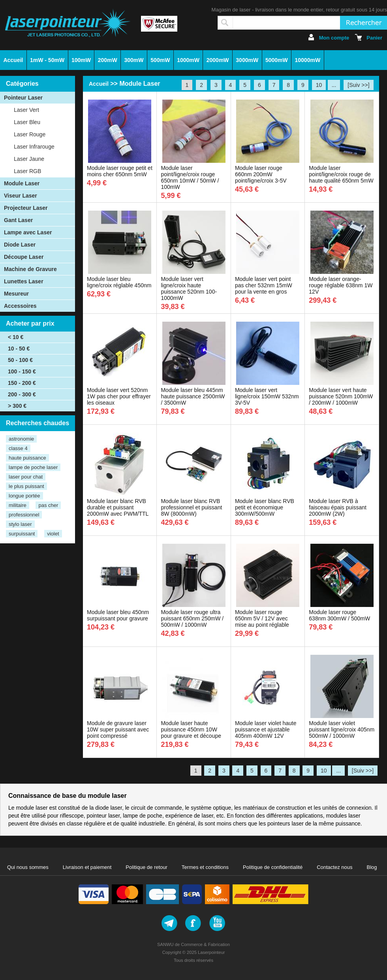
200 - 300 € (22, 394)
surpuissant (22, 534)
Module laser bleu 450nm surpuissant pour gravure (118, 615)
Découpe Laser (24, 257)
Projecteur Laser (26, 208)
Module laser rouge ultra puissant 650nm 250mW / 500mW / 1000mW (192, 618)
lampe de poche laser (33, 467)
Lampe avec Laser (28, 232)
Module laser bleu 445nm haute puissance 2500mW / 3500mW (193, 396)
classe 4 (18, 448)
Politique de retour (147, 867)
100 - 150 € (22, 371)
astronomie (21, 439)
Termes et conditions (205, 867)
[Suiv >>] (358, 85)
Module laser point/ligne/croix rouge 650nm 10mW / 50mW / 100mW (190, 177)
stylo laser (20, 524)
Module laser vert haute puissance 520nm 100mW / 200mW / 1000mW (341, 396)
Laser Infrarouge (34, 147)
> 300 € (17, 406)
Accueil (13, 60)
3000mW (247, 60)
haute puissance (27, 458)
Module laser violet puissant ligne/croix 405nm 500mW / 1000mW (342, 729)
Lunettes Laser (24, 281)
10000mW (308, 60)
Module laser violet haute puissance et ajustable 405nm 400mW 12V (266, 729)
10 (319, 85)
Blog (372, 867)
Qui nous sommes (28, 867)
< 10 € (16, 337)
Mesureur (16, 294)
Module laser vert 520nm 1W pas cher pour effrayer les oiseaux (119, 396)
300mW (134, 60)
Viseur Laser (21, 196)
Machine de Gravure (30, 269)
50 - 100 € (20, 360)
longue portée (24, 496)
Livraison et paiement (87, 867)
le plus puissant (26, 486)
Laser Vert (26, 110)
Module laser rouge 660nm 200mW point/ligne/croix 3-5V (261, 174)
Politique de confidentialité (273, 867)
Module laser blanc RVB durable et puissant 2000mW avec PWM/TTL (118, 507)
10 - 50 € (19, 349)
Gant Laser (18, 220)
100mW (81, 60)
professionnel (24, 515)
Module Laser (22, 183)
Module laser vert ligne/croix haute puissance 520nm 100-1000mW (189, 288)
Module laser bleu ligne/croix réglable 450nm (119, 282)
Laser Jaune (29, 159)
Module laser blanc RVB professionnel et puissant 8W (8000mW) (191, 507)
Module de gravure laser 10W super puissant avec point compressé (118, 729)
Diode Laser (20, 245)
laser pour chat (26, 477)
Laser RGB (27, 171)
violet (53, 534)
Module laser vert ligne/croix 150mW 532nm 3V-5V (267, 396)
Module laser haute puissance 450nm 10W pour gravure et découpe (191, 729)
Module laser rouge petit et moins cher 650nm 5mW (120, 171)
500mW (160, 60)
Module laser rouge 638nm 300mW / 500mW (339, 615)
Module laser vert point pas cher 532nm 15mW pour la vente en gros (264, 285)
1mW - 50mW (47, 60)
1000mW (188, 60)
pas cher (48, 505)
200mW (108, 60)
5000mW (277, 60)
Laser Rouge (30, 134)
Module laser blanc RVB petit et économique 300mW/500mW (265, 507)
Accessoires (20, 306)
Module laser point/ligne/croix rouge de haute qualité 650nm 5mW (341, 174)
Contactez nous (334, 867)
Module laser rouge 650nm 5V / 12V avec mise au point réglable (262, 618)
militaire (18, 505)
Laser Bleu (27, 122)
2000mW (218, 60)
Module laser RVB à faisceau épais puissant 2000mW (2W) (338, 507)
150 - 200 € (22, 383)
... (334, 85)
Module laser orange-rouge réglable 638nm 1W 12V (341, 285)
